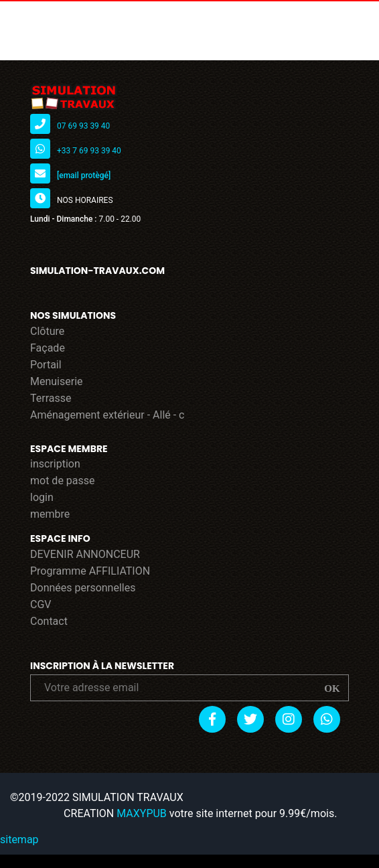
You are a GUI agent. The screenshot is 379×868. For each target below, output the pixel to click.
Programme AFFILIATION (90, 571)
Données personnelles (83, 588)
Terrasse (51, 398)
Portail (46, 365)
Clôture (47, 331)
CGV (41, 604)
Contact (49, 621)
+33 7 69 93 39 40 (89, 151)
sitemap (19, 840)
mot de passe (63, 481)
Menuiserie (57, 381)
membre (50, 514)
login (42, 497)
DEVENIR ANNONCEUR (85, 554)
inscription (55, 464)
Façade (48, 348)
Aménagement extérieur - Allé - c (107, 415)
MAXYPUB (142, 813)
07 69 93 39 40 (83, 126)
